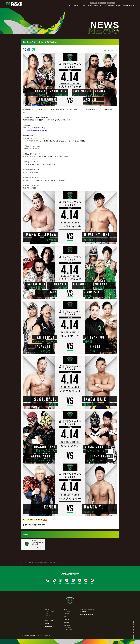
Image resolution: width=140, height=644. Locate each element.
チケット (48, 615)
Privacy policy (48, 635)
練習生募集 (66, 622)
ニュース (31, 562)
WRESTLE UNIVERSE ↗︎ (87, 615)
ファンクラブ (83, 612)
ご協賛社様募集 (68, 629)
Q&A (65, 616)
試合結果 (47, 624)
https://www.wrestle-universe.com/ (35, 130)
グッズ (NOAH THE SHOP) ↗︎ (88, 609)
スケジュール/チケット (50, 621)
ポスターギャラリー (49, 626)
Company (39, 635)
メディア (48, 613)
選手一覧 (67, 613)
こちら (45, 520)
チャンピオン (67, 611)
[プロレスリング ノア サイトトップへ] (14, 4)
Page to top (133, 627)
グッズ (47, 618)
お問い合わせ (67, 625)
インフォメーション (50, 611)
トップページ (24, 562)
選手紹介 (66, 609)
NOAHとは (66, 619)
